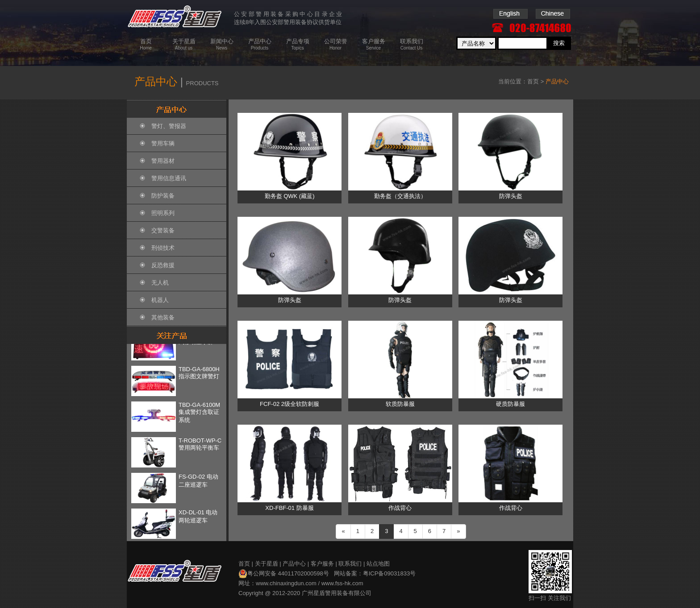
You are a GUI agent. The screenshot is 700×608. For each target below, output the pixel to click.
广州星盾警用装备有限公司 (337, 593)
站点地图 (378, 564)
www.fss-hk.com (342, 583)
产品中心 (294, 564)
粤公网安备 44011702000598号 (284, 574)
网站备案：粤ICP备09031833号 (375, 573)
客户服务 (322, 564)
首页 (533, 81)
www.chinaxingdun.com (286, 583)
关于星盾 (267, 564)
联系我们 (350, 564)
